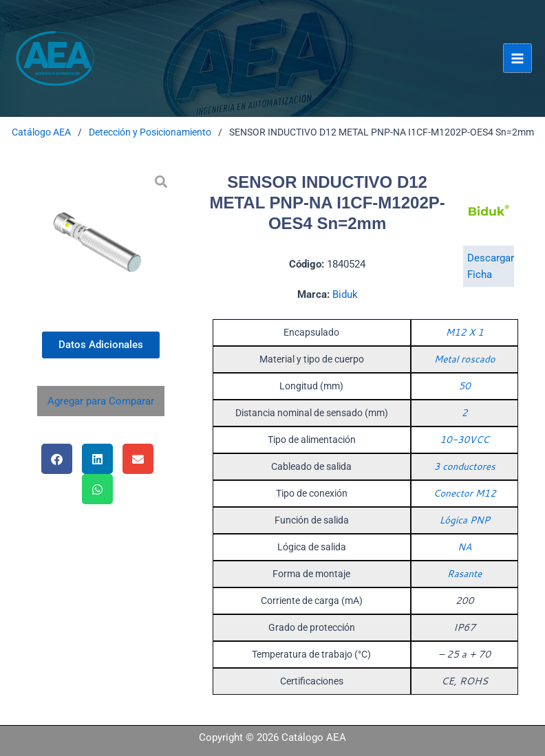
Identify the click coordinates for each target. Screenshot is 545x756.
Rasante (464, 574)
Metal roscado (465, 359)
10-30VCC (464, 440)
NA (465, 547)
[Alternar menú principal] (517, 58)
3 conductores (464, 466)
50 (464, 386)
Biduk (345, 294)
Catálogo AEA (41, 132)
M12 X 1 (465, 332)
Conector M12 (464, 493)
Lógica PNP (465, 520)
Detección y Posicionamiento (150, 132)
